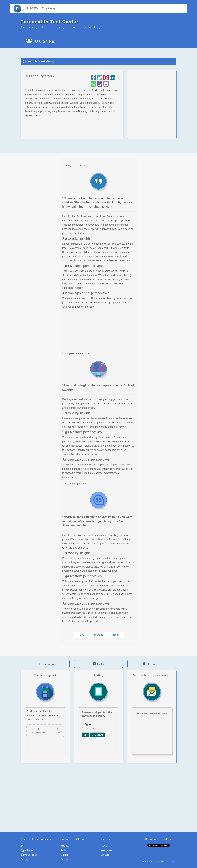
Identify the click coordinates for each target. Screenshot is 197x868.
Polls (101, 664)
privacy (164, 713)
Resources (66, 859)
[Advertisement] (152, 105)
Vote (86, 735)
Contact (105, 855)
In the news (47, 664)
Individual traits (29, 855)
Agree (87, 724)
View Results (97, 735)
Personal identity (44, 61)
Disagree (88, 729)
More (58, 732)
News (104, 846)
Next (116, 635)
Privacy (25, 859)
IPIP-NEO (32, 8)
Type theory (49, 8)
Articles (65, 846)
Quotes (27, 61)
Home (82, 635)
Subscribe (154, 664)
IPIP (23, 846)
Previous (99, 635)
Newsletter (106, 850)
